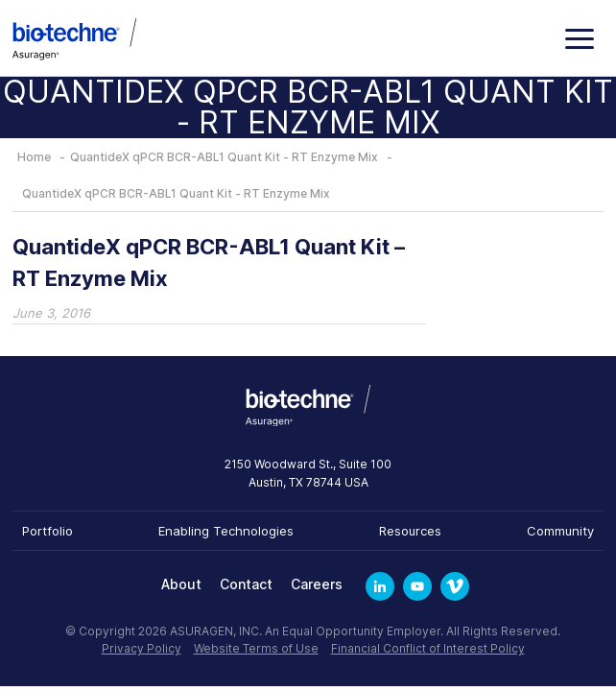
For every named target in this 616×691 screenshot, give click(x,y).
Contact (246, 584)
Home (34, 157)
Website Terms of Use (256, 648)
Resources (410, 531)
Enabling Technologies (226, 531)
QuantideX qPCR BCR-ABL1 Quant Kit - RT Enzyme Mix (224, 157)
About (181, 584)
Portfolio (47, 531)
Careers (317, 584)
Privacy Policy (142, 648)
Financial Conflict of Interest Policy (428, 648)
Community (560, 531)
